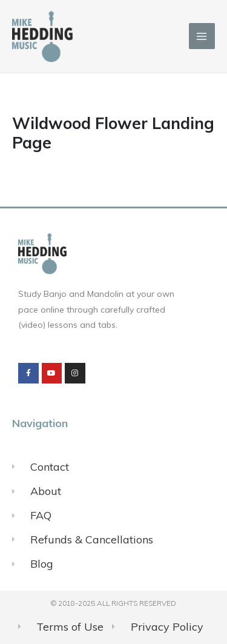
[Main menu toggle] (202, 36)
